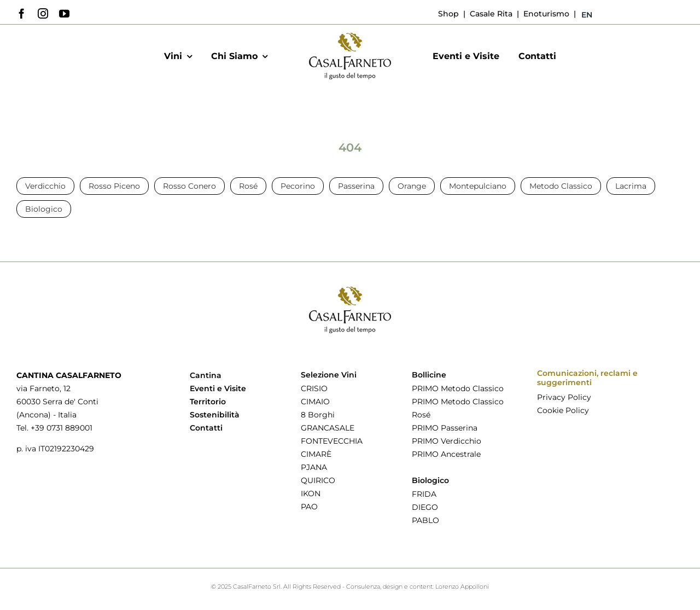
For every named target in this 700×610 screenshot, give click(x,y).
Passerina (356, 186)
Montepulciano (478, 186)
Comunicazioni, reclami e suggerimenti (587, 378)
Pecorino (298, 186)
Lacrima (631, 186)
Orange (412, 186)
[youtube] (64, 13)
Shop (448, 14)
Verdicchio (45, 186)
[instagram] (43, 13)
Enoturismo (545, 14)
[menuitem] (587, 15)
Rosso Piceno (114, 186)
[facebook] (22, 13)
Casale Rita (490, 14)
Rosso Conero (189, 186)
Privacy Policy (564, 397)
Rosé (248, 186)
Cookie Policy (563, 410)
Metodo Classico (561, 186)
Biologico (44, 209)
